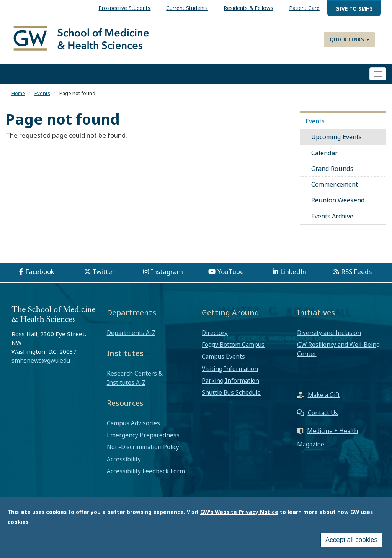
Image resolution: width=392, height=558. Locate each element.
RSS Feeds (356, 272)
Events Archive (332, 216)
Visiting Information (230, 369)
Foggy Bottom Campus (233, 345)
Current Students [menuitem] (187, 8)
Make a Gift (324, 395)
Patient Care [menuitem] (304, 8)
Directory (215, 333)
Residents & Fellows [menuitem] (248, 8)
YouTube (231, 272)
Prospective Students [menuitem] (124, 8)
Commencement (335, 184)
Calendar (324, 153)
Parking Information (230, 381)
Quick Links (350, 39)
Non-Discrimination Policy (143, 447)
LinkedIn (293, 272)
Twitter (104, 272)
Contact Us (323, 413)
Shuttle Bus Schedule (231, 392)
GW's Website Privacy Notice (239, 513)
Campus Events (223, 356)
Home (18, 93)
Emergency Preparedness (143, 435)
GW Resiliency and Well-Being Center (338, 349)
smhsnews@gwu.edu (41, 360)
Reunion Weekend (338, 200)
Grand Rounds (332, 169)
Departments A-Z (131, 333)
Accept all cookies (351, 541)
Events (42, 93)
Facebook (40, 272)
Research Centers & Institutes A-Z (135, 378)
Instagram (167, 272)
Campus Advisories (133, 423)
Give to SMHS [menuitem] (354, 9)
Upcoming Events (336, 137)
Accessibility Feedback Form (146, 471)
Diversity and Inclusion (329, 333)
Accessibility (124, 459)
